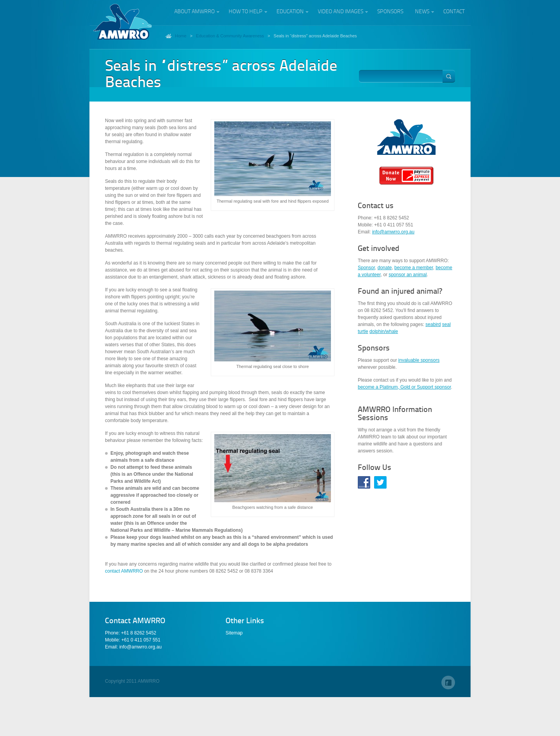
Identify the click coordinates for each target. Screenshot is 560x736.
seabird (433, 324)
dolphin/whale (384, 331)
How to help (245, 13)
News (422, 13)
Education (290, 13)
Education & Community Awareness (230, 36)
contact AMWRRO (125, 571)
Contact (454, 12)
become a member (414, 268)
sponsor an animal (408, 275)
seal (446, 324)
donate (385, 268)
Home (181, 36)
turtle (363, 331)
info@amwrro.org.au (393, 232)
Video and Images (340, 13)
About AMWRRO (194, 13)
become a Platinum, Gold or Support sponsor (404, 387)
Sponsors (390, 12)
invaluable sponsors (419, 360)
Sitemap (234, 633)
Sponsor (366, 268)
